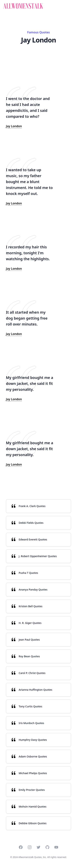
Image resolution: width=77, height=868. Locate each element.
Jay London (14, 126)
